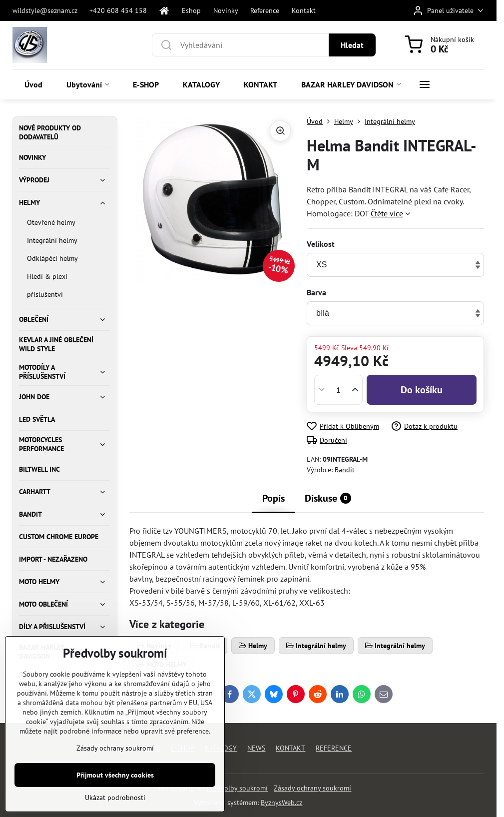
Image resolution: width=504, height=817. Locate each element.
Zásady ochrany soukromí (312, 788)
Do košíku (422, 390)
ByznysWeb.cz (281, 803)
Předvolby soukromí (237, 788)
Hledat (352, 45)
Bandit (345, 470)
